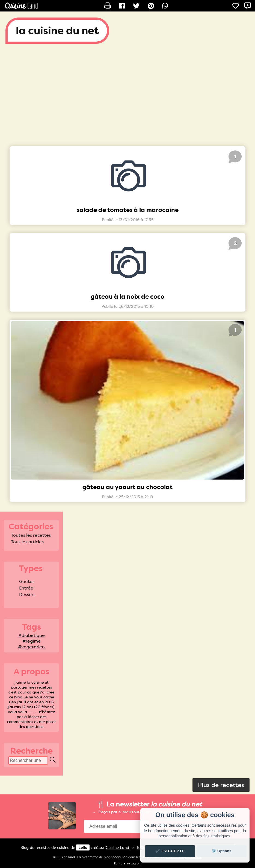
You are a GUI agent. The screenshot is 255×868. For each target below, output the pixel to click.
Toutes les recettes (31, 535)
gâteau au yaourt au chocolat (127, 487)
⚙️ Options (221, 851)
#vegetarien (31, 647)
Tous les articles (27, 542)
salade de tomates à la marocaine (128, 210)
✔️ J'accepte (170, 851)
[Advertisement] (127, 93)
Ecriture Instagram (128, 863)
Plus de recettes (221, 785)
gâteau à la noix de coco (127, 297)
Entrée (26, 588)
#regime (32, 641)
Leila (83, 847)
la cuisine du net (57, 31)
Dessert (27, 595)
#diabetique (32, 635)
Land (117, 847)
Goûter (27, 581)
